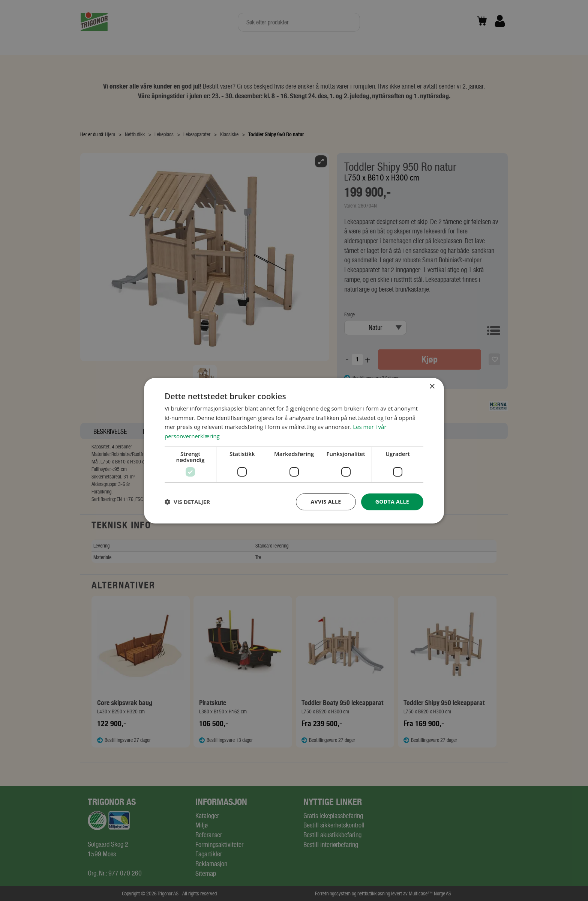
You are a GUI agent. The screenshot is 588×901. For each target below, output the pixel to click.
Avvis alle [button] (326, 502)
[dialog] (294, 450)
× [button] (432, 386)
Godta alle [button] (392, 502)
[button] (187, 502)
